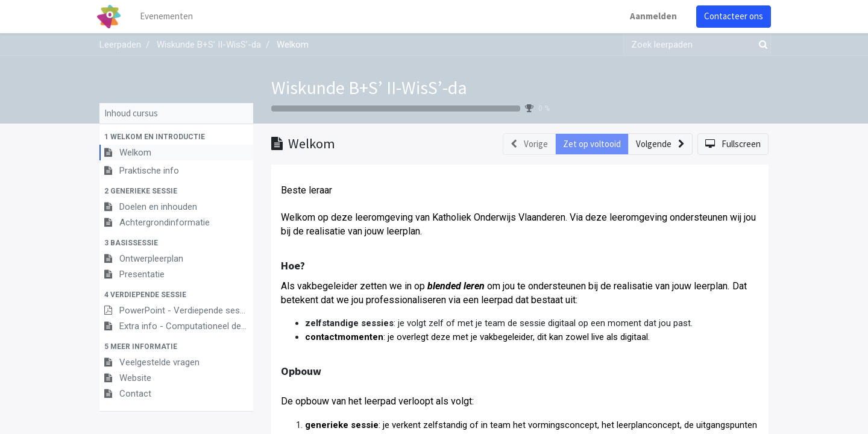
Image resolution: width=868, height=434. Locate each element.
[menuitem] (169, 17)
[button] (176, 137)
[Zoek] (761, 45)
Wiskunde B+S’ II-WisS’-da (369, 87)
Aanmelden (651, 16)
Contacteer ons (731, 16)
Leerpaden (120, 45)
